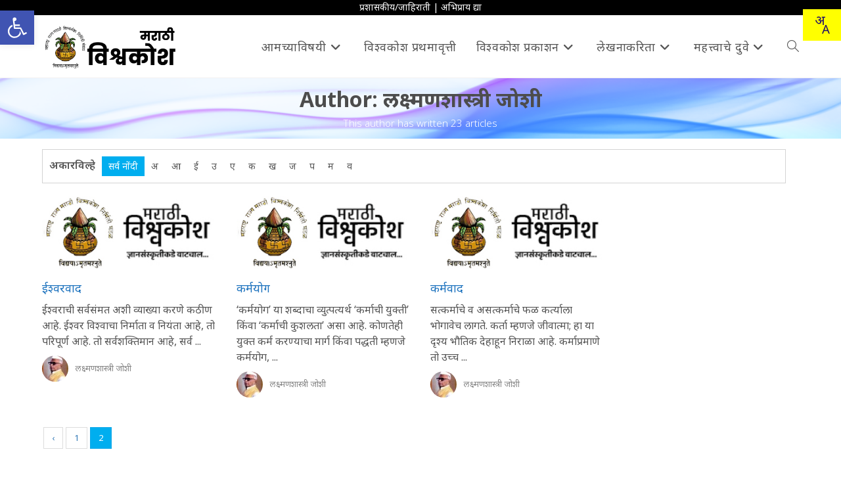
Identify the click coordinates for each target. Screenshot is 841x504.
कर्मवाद (447, 288)
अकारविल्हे (72, 165)
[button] (17, 28)
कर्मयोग (253, 288)
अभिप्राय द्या (461, 7)
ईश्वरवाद (62, 288)
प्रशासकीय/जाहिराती (395, 7)
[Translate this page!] (822, 25)
